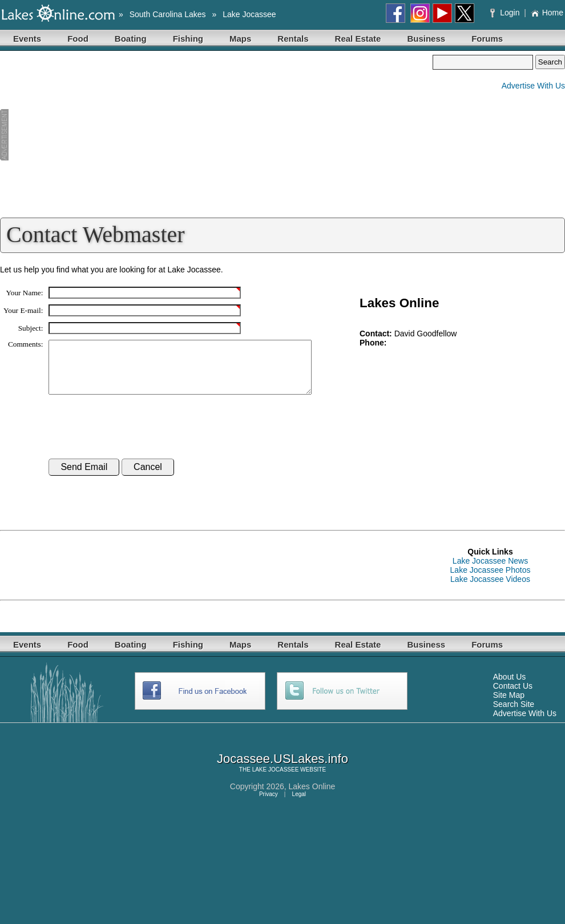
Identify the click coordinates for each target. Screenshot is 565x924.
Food (78, 39)
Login (506, 13)
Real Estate (358, 39)
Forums (487, 39)
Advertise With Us (533, 86)
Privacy (269, 804)
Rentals (293, 39)
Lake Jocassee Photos (491, 580)
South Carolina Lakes (168, 14)
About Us (510, 687)
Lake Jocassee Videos (490, 589)
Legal (299, 804)
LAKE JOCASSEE (276, 780)
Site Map (509, 705)
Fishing (188, 39)
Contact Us (513, 696)
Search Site (514, 714)
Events (27, 39)
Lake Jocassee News (490, 571)
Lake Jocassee (249, 14)
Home (547, 13)
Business (426, 39)
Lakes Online (312, 797)
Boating (131, 39)
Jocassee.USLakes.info (282, 769)
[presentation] (135, 437)
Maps (240, 39)
